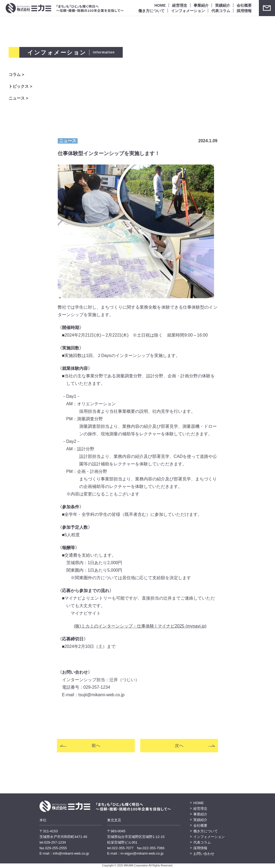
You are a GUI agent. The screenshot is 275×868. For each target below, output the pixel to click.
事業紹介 (201, 5)
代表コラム (221, 11)
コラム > (16, 75)
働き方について (151, 11)
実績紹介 (223, 5)
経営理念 (180, 5)
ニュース (68, 141)
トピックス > (20, 87)
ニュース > (18, 98)
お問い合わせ (267, 8)
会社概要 (244, 5)
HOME (160, 5)
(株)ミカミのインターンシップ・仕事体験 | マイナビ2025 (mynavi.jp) (140, 626)
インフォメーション (188, 11)
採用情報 (244, 11)
